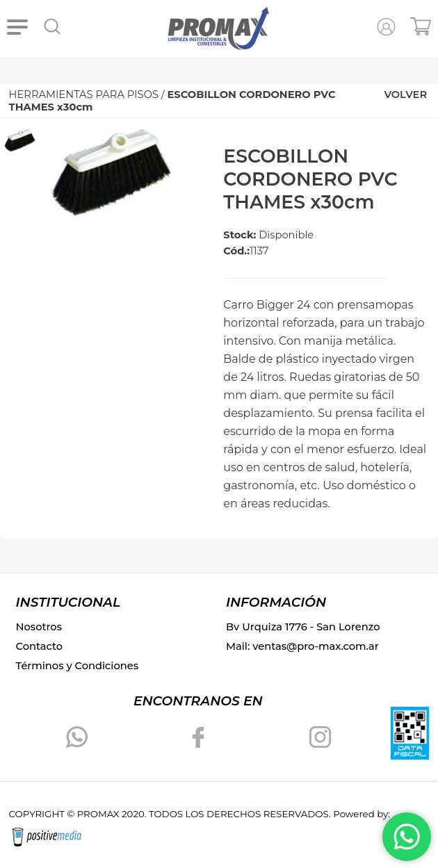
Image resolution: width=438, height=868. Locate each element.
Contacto (40, 646)
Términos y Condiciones (77, 666)
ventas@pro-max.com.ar (316, 646)
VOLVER (405, 95)
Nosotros (39, 627)
